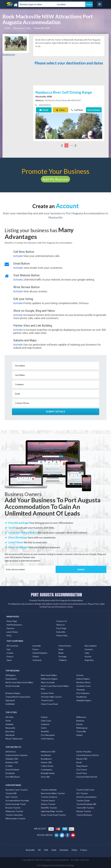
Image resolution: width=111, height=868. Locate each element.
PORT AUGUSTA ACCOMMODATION (56, 595)
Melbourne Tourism (14, 811)
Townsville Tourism (85, 808)
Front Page (61, 628)
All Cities (10, 717)
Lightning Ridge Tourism (52, 811)
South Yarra (82, 773)
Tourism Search (48, 800)
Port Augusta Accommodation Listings (55, 865)
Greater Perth (47, 693)
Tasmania (81, 690)
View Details (94, 110)
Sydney (44, 717)
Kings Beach (82, 766)
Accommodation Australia (17, 800)
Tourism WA (11, 793)
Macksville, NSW (42, 28)
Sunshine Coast (83, 686)
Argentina (89, 660)
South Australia (13, 686)
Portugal (62, 656)
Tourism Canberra (49, 797)
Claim (60, 110)
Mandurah (10, 735)
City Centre (82, 770)
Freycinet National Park (87, 777)
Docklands (10, 773)
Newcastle (10, 728)
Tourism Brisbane (84, 815)
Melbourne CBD (48, 752)
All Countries (12, 646)
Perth (8, 721)
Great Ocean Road (49, 704)
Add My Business (55, 179)
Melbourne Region (49, 679)
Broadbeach (46, 759)
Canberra (45, 724)
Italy (9, 649)
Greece (10, 656)
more (73, 146)
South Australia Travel (16, 804)
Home (7, 28)
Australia (37, 646)
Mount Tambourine (14, 739)
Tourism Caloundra (14, 815)
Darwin (79, 724)
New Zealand (90, 646)
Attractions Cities (22, 28)
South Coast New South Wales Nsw (55, 687)
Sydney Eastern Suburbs (17, 755)
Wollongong (82, 728)
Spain (61, 649)
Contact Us (62, 621)
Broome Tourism (13, 808)
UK (39, 850)
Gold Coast (46, 721)
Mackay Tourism (84, 811)
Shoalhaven (82, 697)
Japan (9, 660)
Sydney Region (83, 679)
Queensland (11, 679)
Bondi (79, 762)
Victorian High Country (51, 697)
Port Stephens (83, 693)
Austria (88, 656)
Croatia (10, 653)
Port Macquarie (48, 735)
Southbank (46, 755)
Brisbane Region (13, 693)
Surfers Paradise (84, 752)
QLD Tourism (11, 797)
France (36, 649)
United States (65, 646)
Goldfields (10, 704)
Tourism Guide (83, 800)
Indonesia (37, 660)
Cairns (44, 728)
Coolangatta (47, 770)
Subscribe (61, 632)
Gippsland (10, 700)
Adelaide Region (84, 700)
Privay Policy (62, 635)
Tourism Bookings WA (86, 804)
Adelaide (9, 724)
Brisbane (80, 721)
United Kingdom (40, 653)
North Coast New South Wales (19, 682)
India (87, 653)
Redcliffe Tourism (49, 808)
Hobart (79, 735)
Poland (36, 656)
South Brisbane (12, 770)
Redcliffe (45, 731)
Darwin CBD (82, 759)
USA (46, 850)
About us (61, 625)
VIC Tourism (82, 793)
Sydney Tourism (48, 804)
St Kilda (9, 766)
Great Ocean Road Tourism (53, 815)
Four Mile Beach (13, 777)
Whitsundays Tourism (15, 818)
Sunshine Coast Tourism (17, 790)
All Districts (11, 752)
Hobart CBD (46, 762)
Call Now (77, 110)
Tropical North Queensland (18, 697)
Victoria (80, 675)
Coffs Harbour (47, 739)
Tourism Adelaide (49, 790)
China (74, 850)
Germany (89, 649)
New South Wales (49, 675)
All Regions (11, 675)
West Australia (48, 682)
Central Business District (88, 755)
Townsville (81, 731)
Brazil (61, 653)
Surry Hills (45, 777)
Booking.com (9, 54)
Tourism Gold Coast (85, 790)
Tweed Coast (47, 700)
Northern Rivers (84, 682)
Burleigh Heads (48, 773)
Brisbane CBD (12, 762)
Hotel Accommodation (86, 797)
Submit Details (56, 412)
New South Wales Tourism (53, 793)
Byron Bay (10, 731)
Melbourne (81, 717)
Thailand (62, 660)
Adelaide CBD (12, 759)
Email (44, 110)
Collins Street (47, 766)
